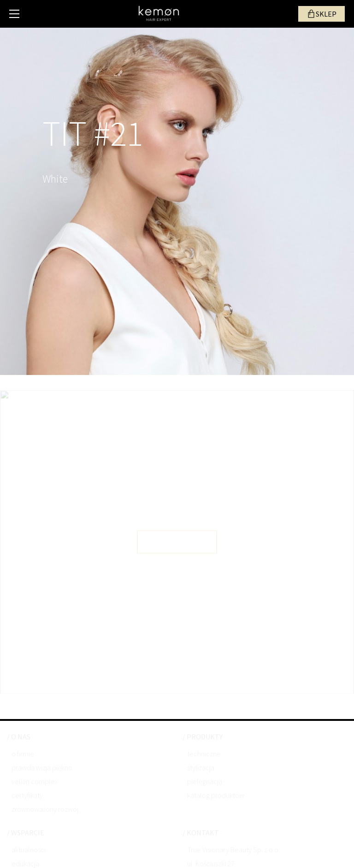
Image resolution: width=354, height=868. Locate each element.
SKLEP (326, 14)
